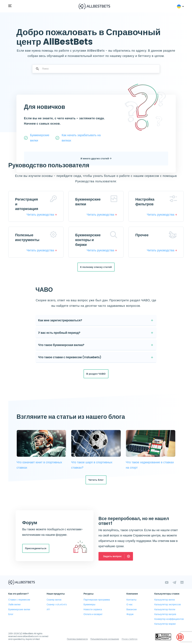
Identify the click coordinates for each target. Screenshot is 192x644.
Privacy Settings (130, 639)
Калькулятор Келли (165, 609)
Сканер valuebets (57, 604)
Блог (11, 614)
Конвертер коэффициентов (169, 619)
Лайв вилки (14, 604)
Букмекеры (89, 604)
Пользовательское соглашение (105, 639)
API (48, 609)
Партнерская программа (97, 600)
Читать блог (96, 480)
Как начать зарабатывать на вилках (81, 138)
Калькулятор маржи (165, 624)
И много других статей (96, 159)
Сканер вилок (54, 600)
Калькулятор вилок (165, 600)
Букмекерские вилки (40, 138)
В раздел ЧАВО (96, 374)
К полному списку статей (96, 267)
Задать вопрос (118, 556)
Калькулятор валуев (165, 614)
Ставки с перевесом (19, 600)
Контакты (131, 600)
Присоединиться (36, 548)
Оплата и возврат (93, 614)
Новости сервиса (93, 609)
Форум (130, 614)
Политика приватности (77, 639)
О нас (129, 604)
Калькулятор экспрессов (168, 604)
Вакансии (131, 609)
